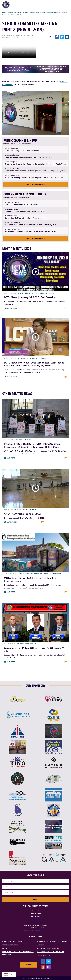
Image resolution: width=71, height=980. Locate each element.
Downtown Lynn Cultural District (50, 948)
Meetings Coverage (29, 13)
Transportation (55, 574)
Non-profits (50, 293)
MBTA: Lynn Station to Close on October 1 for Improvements (31, 579)
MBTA (42, 574)
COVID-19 (23, 440)
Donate (29, 965)
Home (4, 13)
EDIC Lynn (40, 945)
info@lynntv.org (35, 919)
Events (20, 293)
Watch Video (12, 308)
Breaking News (23, 574)
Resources (43, 358)
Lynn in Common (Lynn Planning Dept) (50, 952)
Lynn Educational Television (13, 941)
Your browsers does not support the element (19, 50)
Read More (11, 458)
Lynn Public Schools (10, 945)
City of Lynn (34, 574)
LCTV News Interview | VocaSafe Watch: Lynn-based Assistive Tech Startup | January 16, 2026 (34, 364)
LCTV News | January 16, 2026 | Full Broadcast (31, 297)
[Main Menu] (66, 5)
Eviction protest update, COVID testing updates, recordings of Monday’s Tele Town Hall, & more (32, 445)
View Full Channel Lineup (36, 184)
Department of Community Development (52, 941)
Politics (33, 644)
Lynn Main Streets (43, 955)
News (42, 293)
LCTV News (36, 293)
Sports (24, 510)
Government (17, 13)
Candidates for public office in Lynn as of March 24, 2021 (35, 649)
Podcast (18, 510)
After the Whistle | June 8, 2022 (22, 514)
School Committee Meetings (46, 13)
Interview (27, 293)
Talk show (32, 510)
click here (43, 930)
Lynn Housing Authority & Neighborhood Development (18, 953)
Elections (20, 644)
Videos (10, 13)
